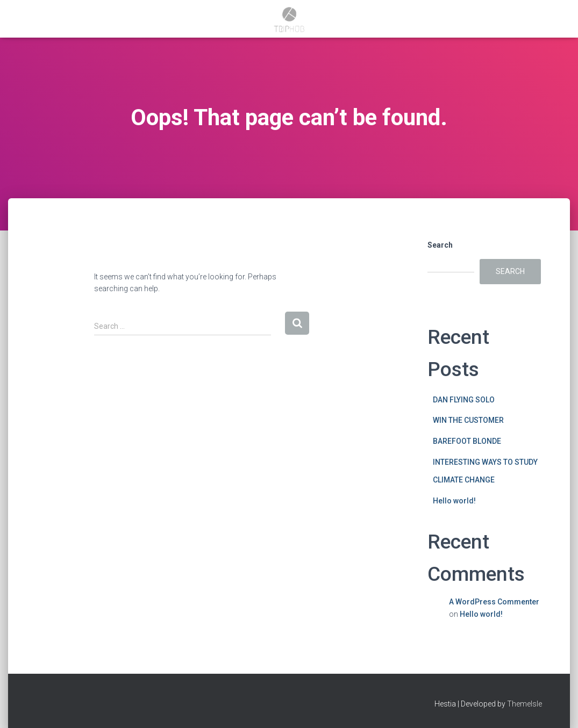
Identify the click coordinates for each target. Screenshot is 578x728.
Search (440, 245)
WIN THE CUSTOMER (468, 420)
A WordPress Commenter (494, 602)
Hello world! (454, 501)
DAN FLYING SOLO (464, 400)
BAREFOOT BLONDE (467, 441)
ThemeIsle (525, 704)
